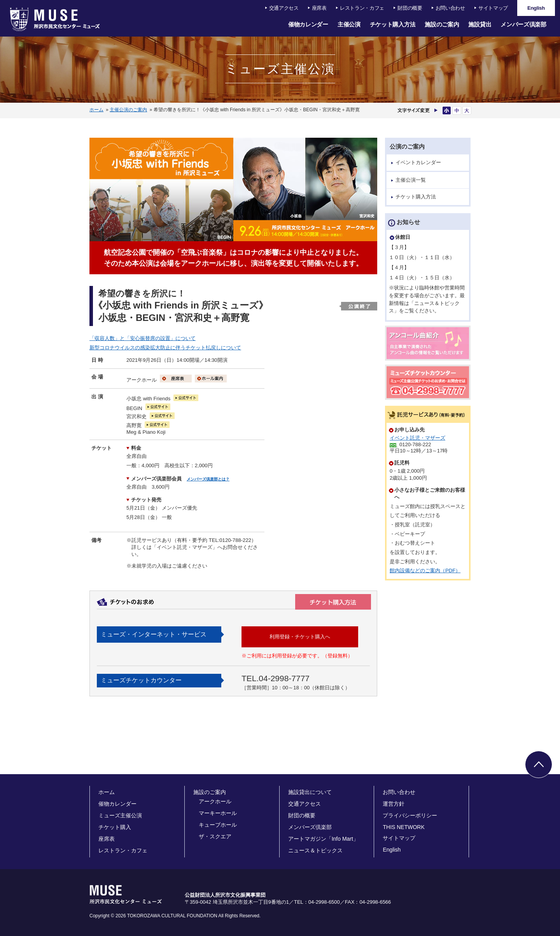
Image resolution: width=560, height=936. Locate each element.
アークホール (215, 801)
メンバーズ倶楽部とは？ (208, 479)
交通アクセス (284, 8)
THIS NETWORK (403, 827)
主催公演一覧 (411, 180)
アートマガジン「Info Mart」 (323, 839)
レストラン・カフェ (362, 8)
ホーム (96, 110)
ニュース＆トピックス (315, 850)
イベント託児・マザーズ (417, 438)
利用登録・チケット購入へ (300, 637)
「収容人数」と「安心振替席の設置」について (143, 338)
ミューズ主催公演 (120, 815)
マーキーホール (218, 813)
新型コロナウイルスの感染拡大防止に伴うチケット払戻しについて (165, 348)
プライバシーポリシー (410, 815)
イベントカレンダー (418, 162)
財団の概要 (410, 8)
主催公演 (349, 24)
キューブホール (218, 825)
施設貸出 (480, 24)
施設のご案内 (442, 24)
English (392, 850)
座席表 (319, 8)
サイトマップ (493, 8)
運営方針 (394, 804)
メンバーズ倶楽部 (523, 24)
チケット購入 (115, 827)
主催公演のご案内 (128, 110)
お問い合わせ (450, 8)
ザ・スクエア (215, 836)
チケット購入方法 (393, 24)
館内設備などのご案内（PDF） (425, 571)
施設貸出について (310, 792)
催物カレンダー (308, 24)
